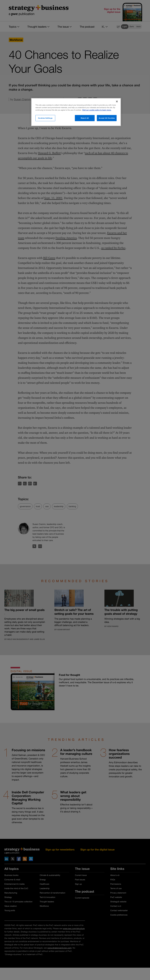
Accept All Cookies (107, 118)
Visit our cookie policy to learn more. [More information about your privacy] (97, 110)
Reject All (85, 118)
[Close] (117, 101)
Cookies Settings (45, 118)
